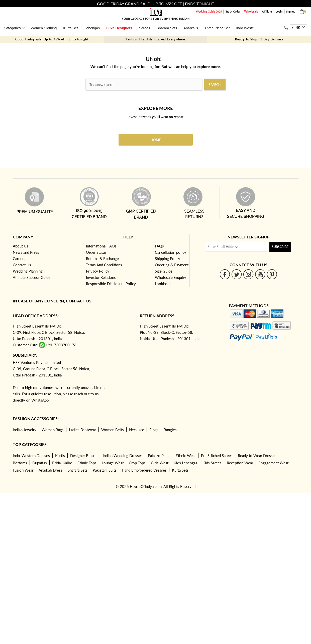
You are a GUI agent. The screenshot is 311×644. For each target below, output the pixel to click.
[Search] (286, 27)
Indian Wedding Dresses (123, 456)
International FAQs (101, 246)
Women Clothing (44, 28)
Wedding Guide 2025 (209, 11)
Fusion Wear (23, 470)
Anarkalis (191, 28)
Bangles (170, 430)
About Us (21, 246)
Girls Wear (160, 463)
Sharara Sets (167, 28)
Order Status (96, 252)
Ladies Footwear (82, 430)
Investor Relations (101, 277)
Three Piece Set (217, 28)
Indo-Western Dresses (31, 456)
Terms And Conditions (104, 265)
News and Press (26, 252)
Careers (19, 259)
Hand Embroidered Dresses (144, 470)
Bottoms (20, 463)
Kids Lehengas (185, 463)
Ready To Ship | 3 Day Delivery (259, 39)
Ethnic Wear (186, 456)
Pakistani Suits (105, 470)
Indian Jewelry (25, 430)
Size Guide (164, 271)
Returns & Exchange (102, 259)
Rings (154, 430)
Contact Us (22, 265)
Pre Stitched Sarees (217, 456)
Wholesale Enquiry (171, 277)
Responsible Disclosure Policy (111, 284)
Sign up (291, 11)
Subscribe (280, 247)
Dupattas (40, 463)
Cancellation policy (171, 252)
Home (156, 140)
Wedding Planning (28, 271)
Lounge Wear (113, 463)
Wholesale (251, 11)
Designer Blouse (84, 456)
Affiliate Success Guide (32, 277)
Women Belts (113, 430)
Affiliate (267, 11)
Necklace (137, 430)
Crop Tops (137, 463)
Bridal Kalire (62, 463)
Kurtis (60, 456)
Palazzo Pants (159, 456)
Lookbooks (164, 284)
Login (279, 11)
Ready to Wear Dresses (257, 456)
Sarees (144, 28)
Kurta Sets (180, 470)
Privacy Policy (98, 271)
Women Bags (53, 430)
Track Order (233, 11)
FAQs (159, 246)
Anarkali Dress (50, 470)
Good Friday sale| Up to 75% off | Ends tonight (52, 39)
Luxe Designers (119, 28)
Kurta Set (70, 28)
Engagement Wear (273, 463)
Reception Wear (240, 463)
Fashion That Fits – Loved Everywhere (155, 39)
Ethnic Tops (87, 463)
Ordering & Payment (172, 265)
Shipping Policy (168, 259)
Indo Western (246, 28)
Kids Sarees (212, 463)
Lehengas (92, 28)
